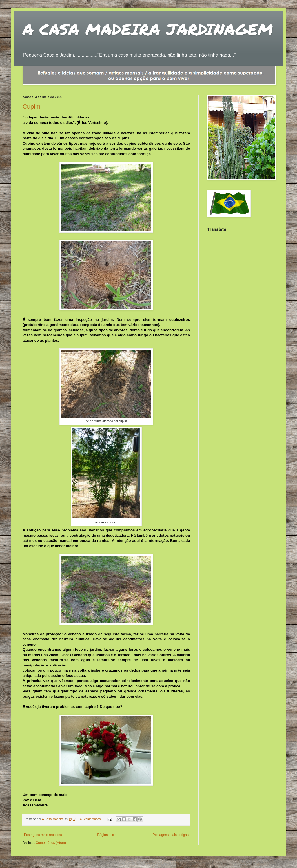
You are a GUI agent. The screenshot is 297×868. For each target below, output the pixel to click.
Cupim (32, 107)
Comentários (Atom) (51, 843)
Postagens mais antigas (171, 835)
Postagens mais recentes (43, 835)
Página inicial (107, 835)
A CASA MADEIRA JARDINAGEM (148, 29)
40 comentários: (91, 819)
